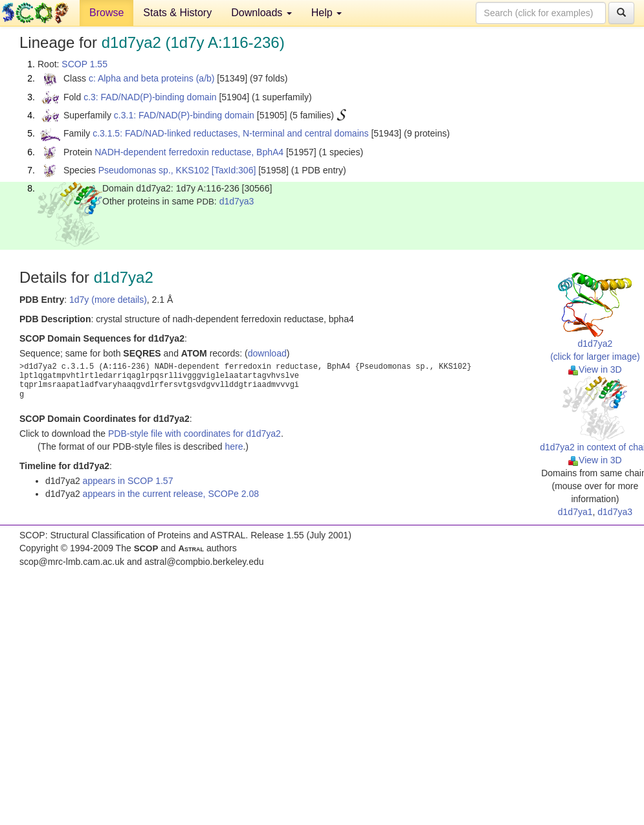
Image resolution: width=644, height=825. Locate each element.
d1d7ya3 (237, 201)
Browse (106, 13)
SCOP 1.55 (84, 64)
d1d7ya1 (575, 512)
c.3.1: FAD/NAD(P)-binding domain (184, 115)
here (234, 446)
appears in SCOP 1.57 (128, 481)
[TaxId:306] (234, 170)
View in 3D (595, 369)
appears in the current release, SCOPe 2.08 (171, 494)
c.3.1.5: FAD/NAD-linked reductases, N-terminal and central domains (230, 133)
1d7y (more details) (108, 300)
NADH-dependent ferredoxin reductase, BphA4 (189, 152)
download (267, 353)
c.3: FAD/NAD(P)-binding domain (150, 97)
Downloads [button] (261, 13)
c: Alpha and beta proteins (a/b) (152, 78)
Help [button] (327, 13)
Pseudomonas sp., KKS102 (154, 170)
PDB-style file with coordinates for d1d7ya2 (194, 434)
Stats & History (177, 13)
